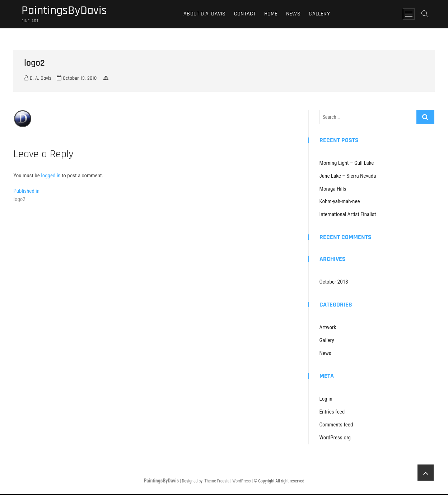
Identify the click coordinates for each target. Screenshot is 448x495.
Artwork (328, 328)
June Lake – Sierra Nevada (348, 177)
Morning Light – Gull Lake (347, 164)
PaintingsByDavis (67, 11)
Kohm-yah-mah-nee (340, 202)
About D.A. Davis (207, 14)
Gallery (322, 14)
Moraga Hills (333, 190)
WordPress (241, 482)
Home (273, 14)
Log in (326, 400)
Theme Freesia (217, 482)
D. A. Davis (38, 79)
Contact (247, 14)
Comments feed (336, 425)
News (296, 14)
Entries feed (332, 412)
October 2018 (334, 283)
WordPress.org (335, 438)
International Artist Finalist (348, 215)
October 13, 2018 (77, 79)
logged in (51, 176)
